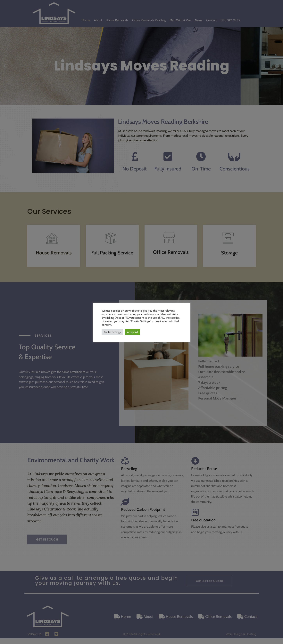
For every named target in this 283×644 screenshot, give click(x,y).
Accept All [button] (133, 332)
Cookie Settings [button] (112, 332)
